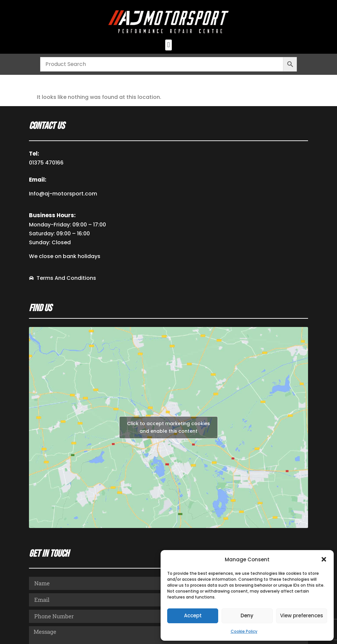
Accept (193, 615)
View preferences (302, 615)
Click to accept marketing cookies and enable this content (168, 427)
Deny (247, 615)
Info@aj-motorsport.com (63, 194)
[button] (324, 559)
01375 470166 (46, 163)
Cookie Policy (244, 631)
